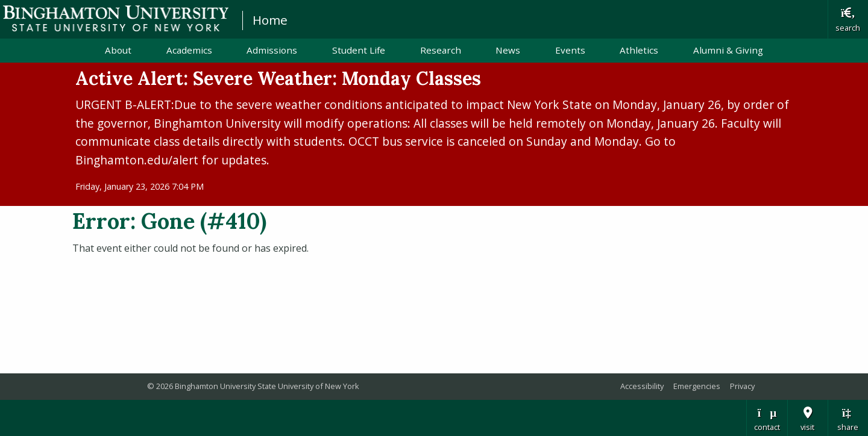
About (118, 50)
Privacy (742, 386)
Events (570, 50)
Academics (189, 50)
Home (270, 20)
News (508, 50)
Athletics (639, 50)
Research (441, 50)
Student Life (359, 50)
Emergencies (697, 386)
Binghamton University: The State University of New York (116, 18)
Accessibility (642, 386)
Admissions (272, 50)
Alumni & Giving (728, 50)
